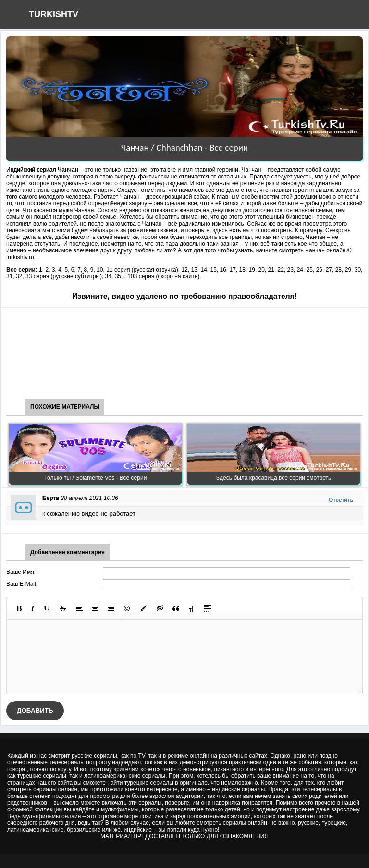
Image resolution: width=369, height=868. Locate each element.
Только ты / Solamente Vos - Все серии (96, 478)
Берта (51, 498)
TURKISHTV (54, 14)
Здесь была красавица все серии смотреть (274, 478)
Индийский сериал (31, 170)
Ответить (341, 500)
